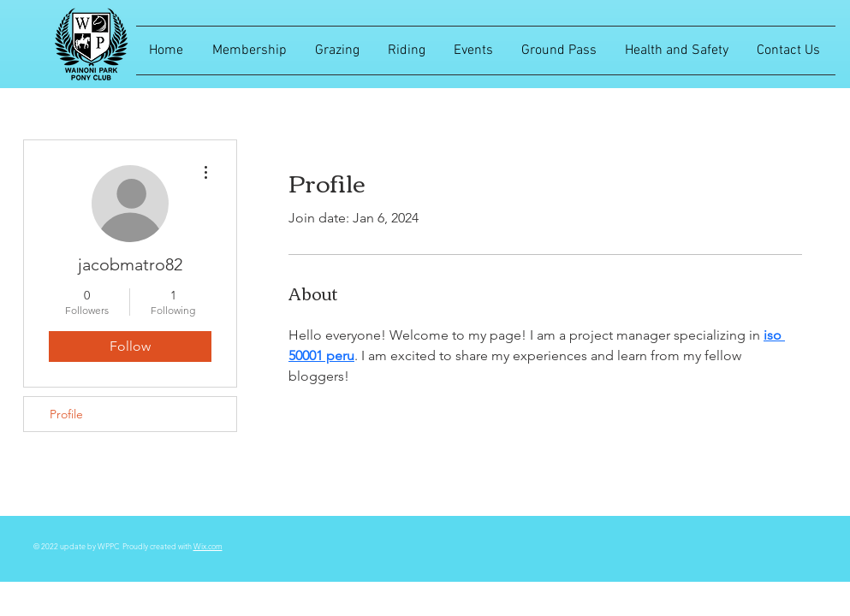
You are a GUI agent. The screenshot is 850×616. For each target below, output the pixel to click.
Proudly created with (158, 546)
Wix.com (208, 546)
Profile (66, 414)
